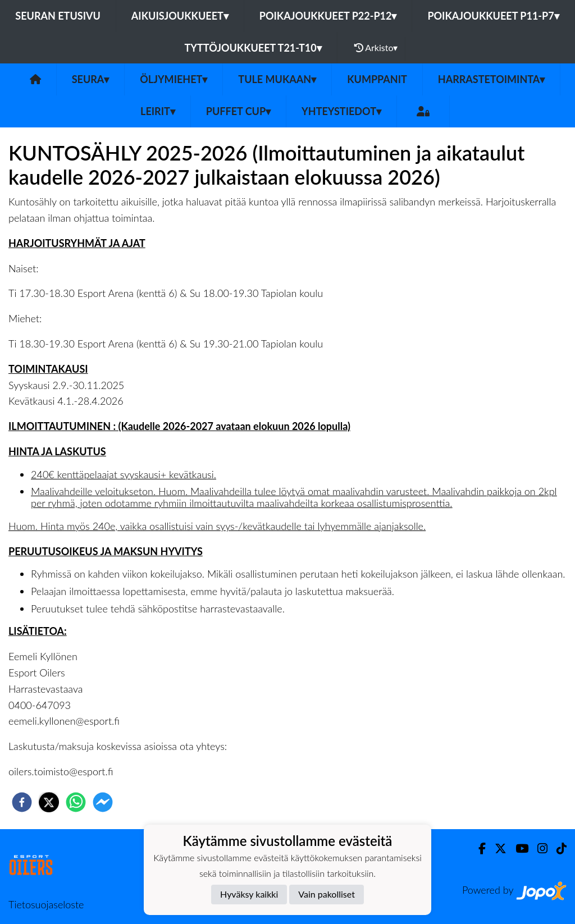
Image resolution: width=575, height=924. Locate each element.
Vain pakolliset (327, 894)
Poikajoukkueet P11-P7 (493, 16)
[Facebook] (478, 848)
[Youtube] (517, 848)
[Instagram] (538, 848)
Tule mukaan (277, 79)
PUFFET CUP (238, 111)
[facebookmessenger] (103, 802)
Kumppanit (377, 79)
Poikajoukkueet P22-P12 (328, 16)
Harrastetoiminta (492, 79)
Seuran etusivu (58, 16)
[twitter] (49, 802)
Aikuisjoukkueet (180, 16)
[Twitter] (496, 848)
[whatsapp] (76, 802)
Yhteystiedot (341, 111)
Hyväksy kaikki (249, 894)
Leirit (158, 111)
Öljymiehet (174, 79)
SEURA (91, 79)
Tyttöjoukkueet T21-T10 (253, 48)
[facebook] (22, 802)
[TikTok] (557, 848)
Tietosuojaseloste (46, 904)
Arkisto (376, 48)
